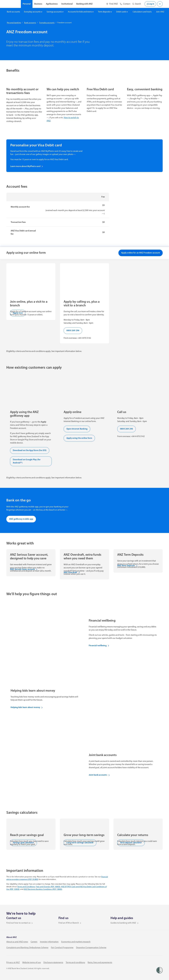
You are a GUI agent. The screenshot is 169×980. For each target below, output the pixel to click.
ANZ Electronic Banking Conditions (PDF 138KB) (43, 889)
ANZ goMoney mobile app (21, 519)
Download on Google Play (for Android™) (27, 461)
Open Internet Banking (77, 429)
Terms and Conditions (26, 887)
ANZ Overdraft (72, 573)
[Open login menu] (160, 4)
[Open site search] (137, 4)
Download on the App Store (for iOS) (30, 450)
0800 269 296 (73, 331)
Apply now (18, 313)
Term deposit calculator (131, 843)
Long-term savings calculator (80, 843)
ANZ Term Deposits (127, 566)
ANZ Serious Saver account (24, 569)
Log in (150, 4)
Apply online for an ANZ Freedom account (141, 253)
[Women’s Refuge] (159, 970)
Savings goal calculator (24, 843)
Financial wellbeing (99, 646)
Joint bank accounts (99, 775)
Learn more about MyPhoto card (27, 166)
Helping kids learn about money (27, 707)
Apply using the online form (79, 438)
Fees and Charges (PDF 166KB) (48, 887)
